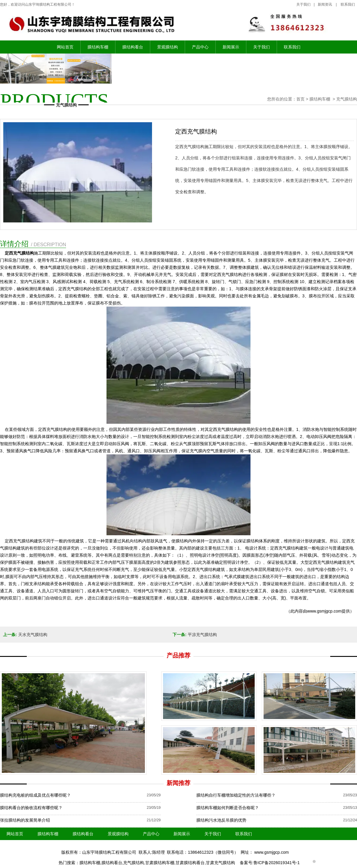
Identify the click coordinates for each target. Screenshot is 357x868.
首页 (300, 99)
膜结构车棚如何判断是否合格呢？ (228, 808)
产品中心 (200, 47)
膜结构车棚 (98, 47)
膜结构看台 (133, 47)
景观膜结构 (167, 47)
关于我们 (303, 4)
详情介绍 (33, 244)
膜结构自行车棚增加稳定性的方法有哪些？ (236, 795)
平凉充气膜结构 (202, 635)
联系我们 (292, 47)
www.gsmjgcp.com (324, 611)
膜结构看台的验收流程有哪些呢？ (31, 808)
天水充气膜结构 (33, 635)
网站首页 (65, 47)
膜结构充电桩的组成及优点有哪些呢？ (35, 795)
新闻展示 (231, 47)
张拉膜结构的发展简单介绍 (25, 820)
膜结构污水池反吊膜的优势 (221, 820)
